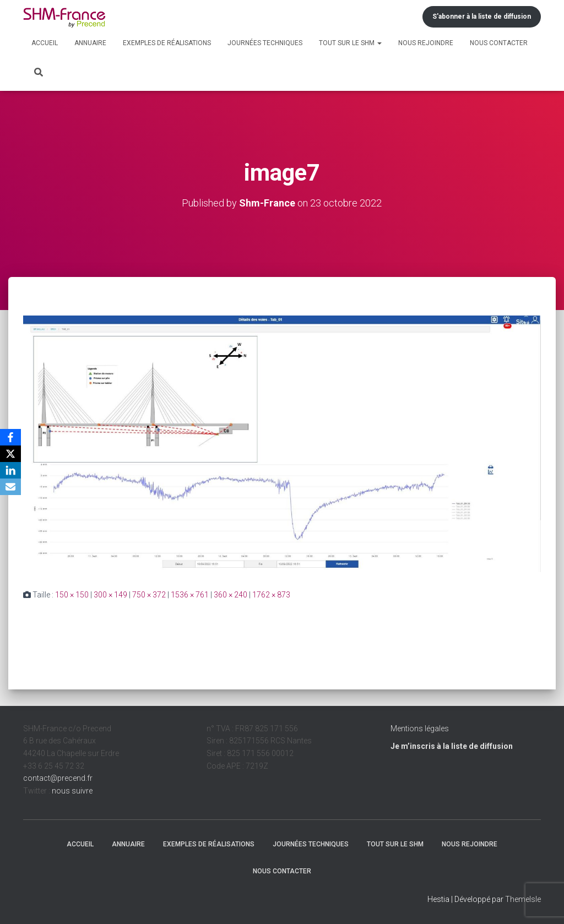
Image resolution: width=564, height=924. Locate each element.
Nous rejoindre (426, 43)
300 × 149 (110, 595)
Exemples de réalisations (167, 43)
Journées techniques (265, 43)
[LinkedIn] (10, 470)
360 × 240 (231, 595)
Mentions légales (420, 729)
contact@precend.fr (58, 778)
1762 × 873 (271, 595)
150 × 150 (72, 595)
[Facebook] (10, 437)
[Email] (10, 487)
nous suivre (72, 791)
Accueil (45, 43)
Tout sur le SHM (350, 43)
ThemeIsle (523, 899)
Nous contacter (499, 43)
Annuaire (90, 43)
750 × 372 (149, 595)
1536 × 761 (190, 595)
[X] (10, 454)
